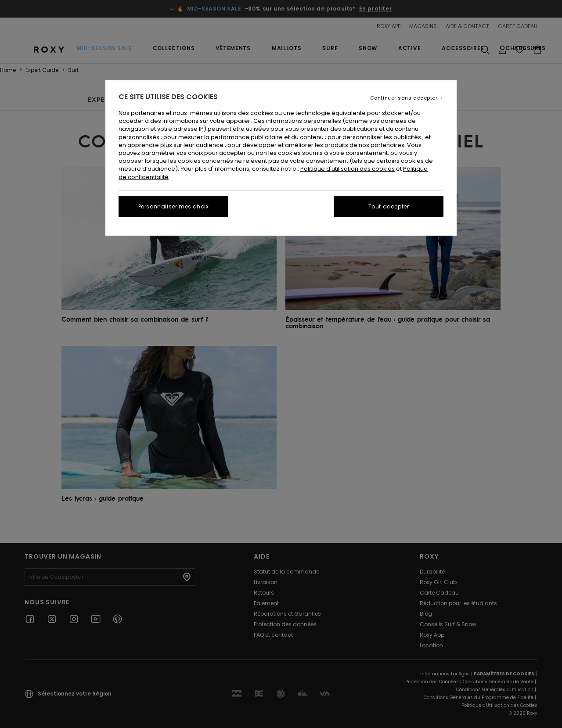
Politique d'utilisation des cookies (348, 169)
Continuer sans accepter (404, 98)
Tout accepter (389, 206)
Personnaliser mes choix (174, 206)
